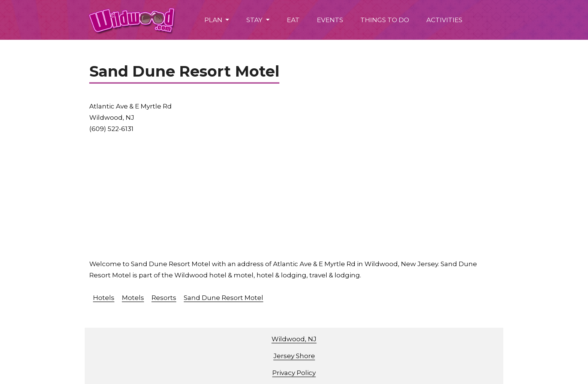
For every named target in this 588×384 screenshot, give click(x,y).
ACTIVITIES (444, 20)
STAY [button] (255, 20)
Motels (133, 298)
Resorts (164, 298)
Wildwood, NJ (294, 339)
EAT (293, 20)
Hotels (104, 298)
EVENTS (330, 20)
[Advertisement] (314, 196)
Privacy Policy (294, 373)
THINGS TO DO (385, 20)
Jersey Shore (294, 356)
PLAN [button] (214, 20)
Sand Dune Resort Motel (223, 298)
